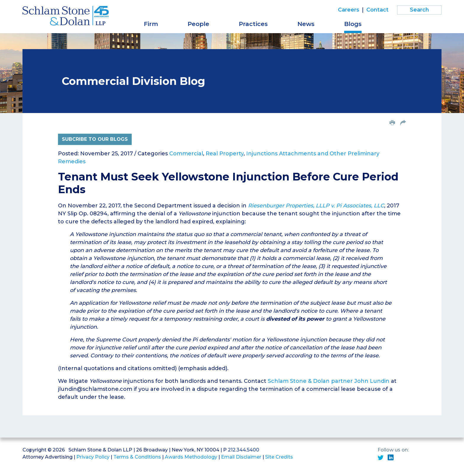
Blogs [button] (353, 24)
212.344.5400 (244, 450)
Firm (151, 24)
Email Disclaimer (241, 457)
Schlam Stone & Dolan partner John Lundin (329, 381)
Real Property (225, 154)
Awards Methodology (191, 457)
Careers (349, 10)
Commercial (186, 154)
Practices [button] (253, 24)
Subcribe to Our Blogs (95, 139)
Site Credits (279, 457)
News (306, 24)
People (198, 24)
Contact (377, 10)
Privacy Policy (93, 457)
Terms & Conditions (137, 457)
